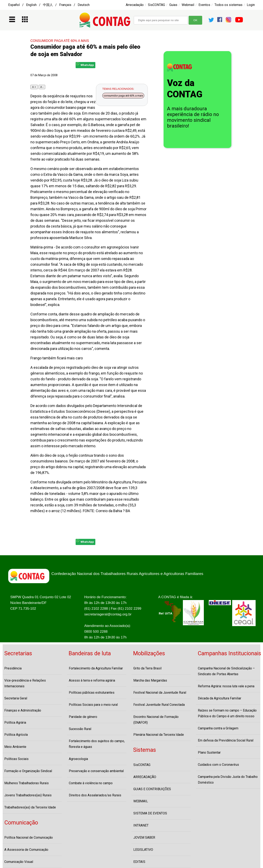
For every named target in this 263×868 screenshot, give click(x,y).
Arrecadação (135, 5)
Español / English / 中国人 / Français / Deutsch (49, 5)
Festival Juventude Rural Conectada (159, 705)
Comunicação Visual (19, 862)
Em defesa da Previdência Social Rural (226, 740)
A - (42, 87)
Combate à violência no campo (91, 783)
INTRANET (141, 825)
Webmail (188, 5)
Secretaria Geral (16, 698)
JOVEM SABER (144, 838)
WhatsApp (85, 64)
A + (34, 87)
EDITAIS (139, 862)
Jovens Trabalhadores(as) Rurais (28, 795)
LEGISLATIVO (143, 850)
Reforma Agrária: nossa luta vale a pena (226, 686)
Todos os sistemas (228, 5)
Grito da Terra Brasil (147, 668)
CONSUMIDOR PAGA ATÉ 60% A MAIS (60, 41)
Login (251, 5)
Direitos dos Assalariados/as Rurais (95, 795)
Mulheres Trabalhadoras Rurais (27, 783)
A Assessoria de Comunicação (26, 850)
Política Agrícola (16, 735)
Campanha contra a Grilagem (218, 728)
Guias (173, 5)
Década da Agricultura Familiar (220, 698)
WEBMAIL (141, 801)
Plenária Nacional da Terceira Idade (159, 735)
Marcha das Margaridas (150, 680)
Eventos (204, 5)
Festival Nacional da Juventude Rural (160, 693)
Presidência (13, 668)
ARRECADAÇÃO (145, 777)
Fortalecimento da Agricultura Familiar (96, 668)
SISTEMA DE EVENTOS (150, 813)
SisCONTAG (156, 5)
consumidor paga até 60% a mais (123, 96)
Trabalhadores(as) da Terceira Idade (30, 807)
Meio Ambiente (15, 747)
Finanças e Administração (23, 710)
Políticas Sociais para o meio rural (93, 705)
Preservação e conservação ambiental (96, 771)
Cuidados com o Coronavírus (218, 765)
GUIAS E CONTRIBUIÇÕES (152, 789)
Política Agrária (15, 723)
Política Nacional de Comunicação (29, 838)
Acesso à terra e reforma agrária (92, 680)
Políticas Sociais (16, 759)
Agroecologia (78, 759)
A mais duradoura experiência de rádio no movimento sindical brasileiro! (193, 117)
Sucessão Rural (80, 729)
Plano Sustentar (209, 752)
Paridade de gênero (83, 717)
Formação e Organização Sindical (28, 771)
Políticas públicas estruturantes (92, 693)
